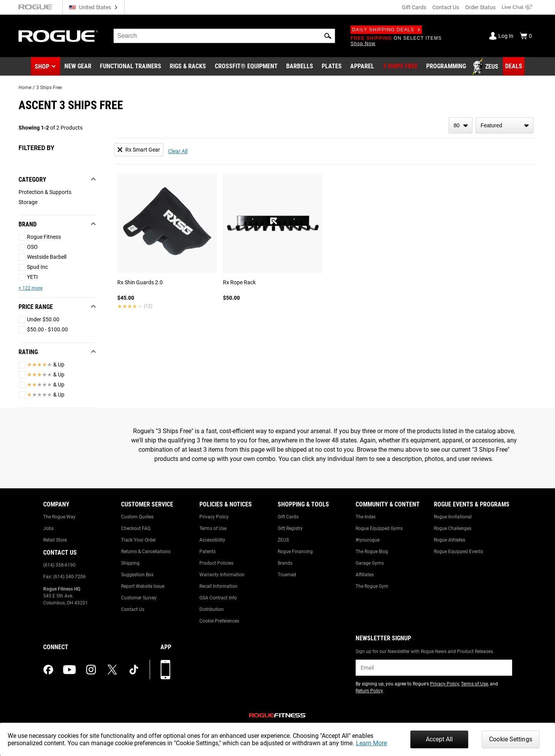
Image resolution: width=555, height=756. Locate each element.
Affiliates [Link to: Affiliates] (365, 575)
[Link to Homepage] (58, 36)
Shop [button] (42, 67)
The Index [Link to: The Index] (366, 517)
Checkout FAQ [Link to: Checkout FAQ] (136, 528)
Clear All (178, 151)
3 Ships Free (49, 88)
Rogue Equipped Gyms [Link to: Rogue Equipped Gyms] (379, 528)
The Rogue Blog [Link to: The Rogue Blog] (372, 552)
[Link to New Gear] (78, 67)
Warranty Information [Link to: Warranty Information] (222, 575)
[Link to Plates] (332, 67)
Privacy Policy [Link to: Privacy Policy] (214, 517)
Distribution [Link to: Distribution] (212, 609)
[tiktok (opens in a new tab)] (134, 670)
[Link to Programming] (446, 67)
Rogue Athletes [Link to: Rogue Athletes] (450, 540)
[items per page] (461, 125)
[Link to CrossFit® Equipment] (246, 67)
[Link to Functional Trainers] (131, 67)
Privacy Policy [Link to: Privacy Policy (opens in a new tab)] (445, 684)
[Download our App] (165, 670)
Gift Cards (414, 7)
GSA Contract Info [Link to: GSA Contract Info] (218, 598)
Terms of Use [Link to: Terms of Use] (213, 528)
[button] (328, 36)
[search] (224, 36)
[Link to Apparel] (362, 67)
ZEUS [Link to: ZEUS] (283, 540)
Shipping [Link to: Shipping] (130, 563)
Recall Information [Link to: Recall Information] (218, 586)
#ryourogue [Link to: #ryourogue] (368, 540)
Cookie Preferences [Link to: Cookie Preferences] (219, 621)
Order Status (480, 7)
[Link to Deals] (514, 66)
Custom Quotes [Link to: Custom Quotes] (137, 517)
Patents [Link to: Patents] (207, 552)
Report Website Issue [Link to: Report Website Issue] (143, 586)
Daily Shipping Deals (386, 30)
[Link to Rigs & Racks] (188, 67)
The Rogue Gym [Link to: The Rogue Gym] (372, 586)
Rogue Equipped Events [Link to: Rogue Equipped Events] (458, 552)
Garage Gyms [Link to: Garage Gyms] (370, 563)
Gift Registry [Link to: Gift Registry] (290, 528)
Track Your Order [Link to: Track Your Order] (138, 540)
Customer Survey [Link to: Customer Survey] (139, 598)
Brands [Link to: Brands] (285, 563)
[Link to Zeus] (486, 67)
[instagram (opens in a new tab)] (91, 670)
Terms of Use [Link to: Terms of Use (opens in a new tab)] (474, 684)
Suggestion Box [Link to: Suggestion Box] (137, 575)
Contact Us (446, 7)
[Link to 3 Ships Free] (400, 67)
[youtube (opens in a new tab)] (69, 670)
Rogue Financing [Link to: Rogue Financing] (295, 552)
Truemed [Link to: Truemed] (287, 575)
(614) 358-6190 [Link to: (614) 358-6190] (59, 565)
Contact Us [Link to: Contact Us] (133, 609)
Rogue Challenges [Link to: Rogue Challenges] (453, 528)
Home (25, 88)
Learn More (371, 743)
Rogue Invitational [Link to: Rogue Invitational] (453, 517)
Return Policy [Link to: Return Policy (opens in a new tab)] (369, 691)
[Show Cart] (526, 36)
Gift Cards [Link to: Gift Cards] (288, 517)
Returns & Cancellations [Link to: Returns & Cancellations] (146, 552)
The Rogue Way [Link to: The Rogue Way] (59, 517)
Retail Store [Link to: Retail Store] (55, 540)
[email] (434, 668)
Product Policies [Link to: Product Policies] (216, 563)
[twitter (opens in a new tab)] (112, 670)
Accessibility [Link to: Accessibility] (212, 540)
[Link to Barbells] (300, 67)
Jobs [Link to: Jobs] (48, 528)
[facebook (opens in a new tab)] (48, 670)
